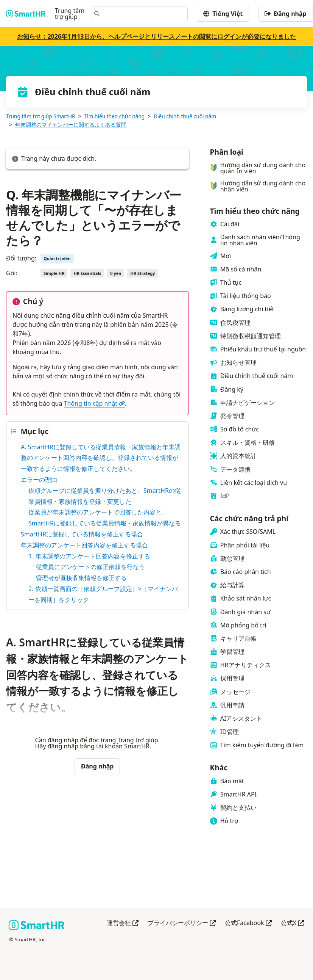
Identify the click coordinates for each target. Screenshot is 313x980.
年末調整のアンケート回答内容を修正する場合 (84, 545)
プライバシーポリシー (182, 923)
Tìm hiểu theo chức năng (114, 116)
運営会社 (123, 923)
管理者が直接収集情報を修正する (81, 578)
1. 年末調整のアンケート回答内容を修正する (89, 556)
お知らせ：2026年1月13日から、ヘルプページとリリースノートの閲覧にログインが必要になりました (156, 36)
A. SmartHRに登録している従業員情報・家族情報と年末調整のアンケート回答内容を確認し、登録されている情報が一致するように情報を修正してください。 (101, 458)
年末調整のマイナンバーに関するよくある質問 (71, 125)
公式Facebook (248, 923)
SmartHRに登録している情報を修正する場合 (82, 534)
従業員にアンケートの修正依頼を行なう (90, 567)
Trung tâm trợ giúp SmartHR (41, 116)
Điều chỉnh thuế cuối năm (185, 116)
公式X (292, 923)
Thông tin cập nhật (95, 403)
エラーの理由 (39, 480)
